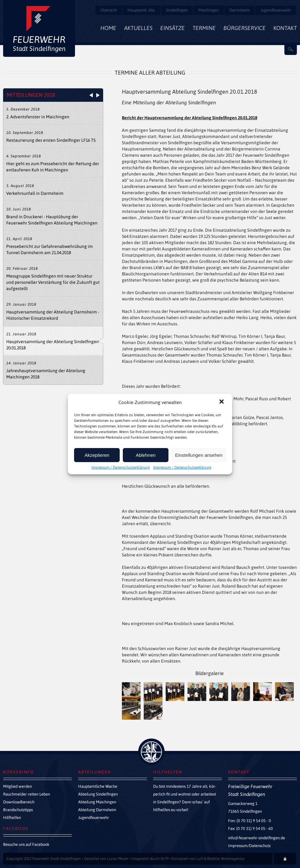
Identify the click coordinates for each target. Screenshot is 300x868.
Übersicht (109, 10)
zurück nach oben (151, 752)
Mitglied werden (17, 786)
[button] (222, 402)
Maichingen (209, 10)
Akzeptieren (97, 455)
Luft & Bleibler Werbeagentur (221, 859)
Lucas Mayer (118, 859)
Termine (204, 28)
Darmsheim (240, 10)
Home (108, 28)
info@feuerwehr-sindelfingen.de (257, 838)
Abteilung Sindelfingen (98, 794)
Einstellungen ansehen (199, 455)
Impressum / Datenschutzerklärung (121, 467)
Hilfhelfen (12, 818)
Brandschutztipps (18, 810)
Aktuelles (138, 28)
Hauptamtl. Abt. (141, 10)
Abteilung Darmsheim (97, 810)
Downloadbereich (19, 802)
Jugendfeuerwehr (276, 10)
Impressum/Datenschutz (249, 846)
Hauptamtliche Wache (98, 786)
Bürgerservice (245, 28)
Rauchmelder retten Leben (27, 794)
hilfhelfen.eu (164, 810)
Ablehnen (145, 455)
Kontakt (285, 28)
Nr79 (165, 859)
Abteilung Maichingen (97, 802)
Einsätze (172, 28)
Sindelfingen (177, 10)
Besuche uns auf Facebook (26, 844)
